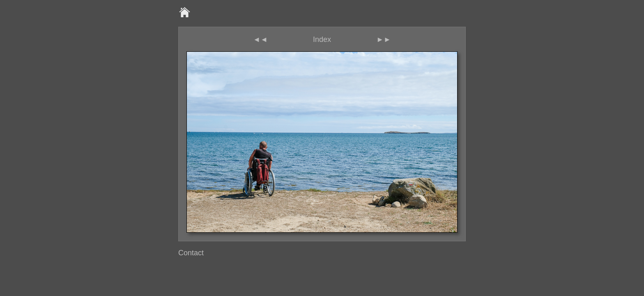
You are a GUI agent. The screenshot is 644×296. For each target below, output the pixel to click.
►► (384, 39)
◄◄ (260, 39)
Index (322, 39)
